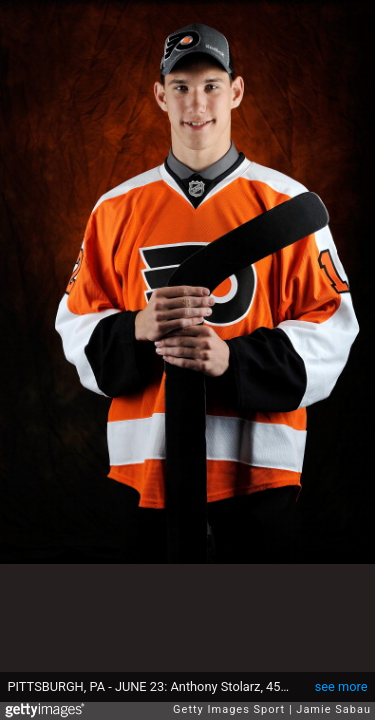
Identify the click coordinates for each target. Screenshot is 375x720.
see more (341, 686)
